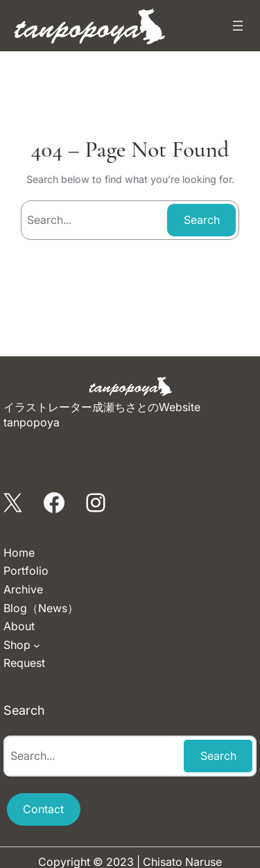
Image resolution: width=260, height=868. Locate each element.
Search (202, 220)
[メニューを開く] (238, 26)
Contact (43, 809)
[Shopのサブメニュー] (37, 645)
